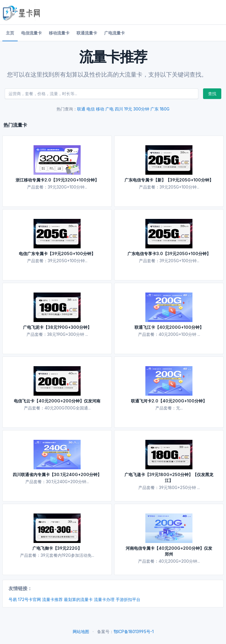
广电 (109, 109)
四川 (119, 109)
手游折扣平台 (128, 599)
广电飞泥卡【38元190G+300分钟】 (57, 327)
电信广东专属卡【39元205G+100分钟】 (57, 254)
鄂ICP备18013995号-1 (134, 631)
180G (165, 109)
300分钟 (141, 109)
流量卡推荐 (52, 599)
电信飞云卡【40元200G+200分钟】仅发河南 (57, 401)
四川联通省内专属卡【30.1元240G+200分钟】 (57, 474)
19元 (128, 109)
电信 (91, 109)
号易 (13, 599)
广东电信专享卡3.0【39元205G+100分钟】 (169, 254)
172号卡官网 (29, 599)
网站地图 (81, 631)
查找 (212, 94)
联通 (81, 109)
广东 (154, 109)
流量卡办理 (104, 599)
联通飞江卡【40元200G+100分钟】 (169, 327)
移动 (100, 109)
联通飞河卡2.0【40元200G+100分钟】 (169, 401)
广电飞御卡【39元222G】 (57, 548)
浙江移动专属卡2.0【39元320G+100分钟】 (57, 180)
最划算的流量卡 (78, 599)
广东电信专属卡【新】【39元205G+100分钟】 (169, 180)
